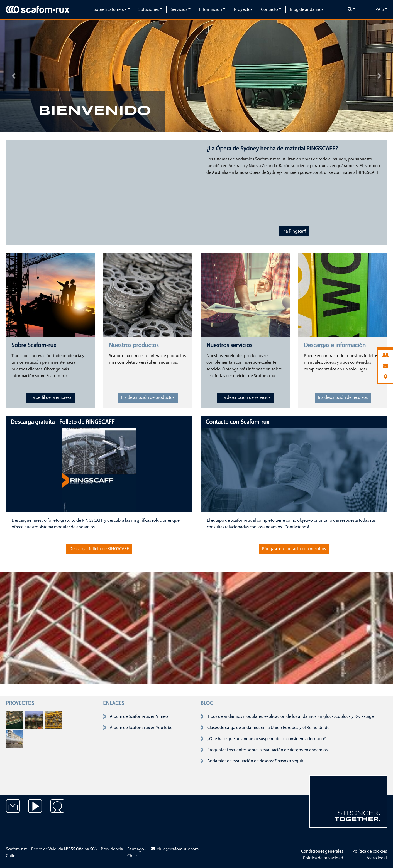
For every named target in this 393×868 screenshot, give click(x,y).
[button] (14, 76)
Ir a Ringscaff (294, 231)
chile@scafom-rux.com (174, 849)
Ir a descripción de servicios (245, 398)
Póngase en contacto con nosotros (294, 549)
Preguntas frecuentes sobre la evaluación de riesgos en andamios (267, 750)
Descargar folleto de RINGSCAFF (99, 549)
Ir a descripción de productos (148, 398)
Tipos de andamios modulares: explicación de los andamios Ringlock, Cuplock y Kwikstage (291, 717)
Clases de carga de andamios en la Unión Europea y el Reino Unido (268, 728)
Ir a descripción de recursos (343, 398)
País (380, 10)
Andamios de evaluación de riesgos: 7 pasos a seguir (255, 761)
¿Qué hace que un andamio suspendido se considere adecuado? (267, 739)
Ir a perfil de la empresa (50, 398)
